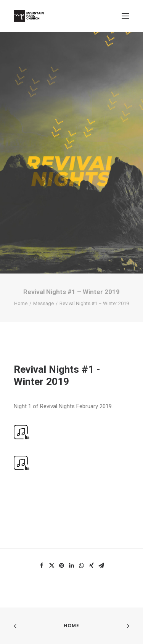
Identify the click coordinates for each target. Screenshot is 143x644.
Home (21, 303)
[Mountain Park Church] (29, 16)
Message (43, 303)
